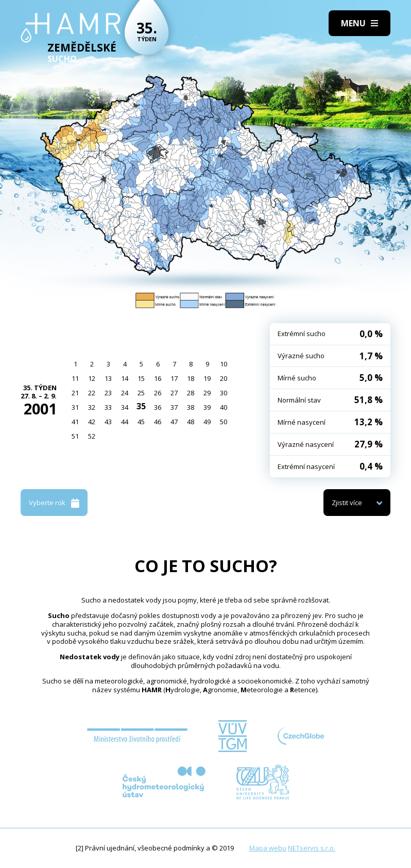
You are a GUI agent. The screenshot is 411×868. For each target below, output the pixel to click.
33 (108, 407)
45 (141, 422)
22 (92, 393)
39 (207, 407)
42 (92, 422)
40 (224, 407)
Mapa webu (268, 848)
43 (108, 422)
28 (191, 393)
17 (174, 378)
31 (75, 407)
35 (141, 406)
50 (224, 422)
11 (75, 378)
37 (174, 407)
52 (92, 436)
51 (75, 436)
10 (224, 364)
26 (158, 393)
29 (207, 393)
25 (141, 393)
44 (125, 422)
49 (207, 422)
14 (125, 378)
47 (174, 422)
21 (75, 393)
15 (141, 378)
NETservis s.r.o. (312, 848)
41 (75, 422)
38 (191, 407)
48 (191, 422)
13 (108, 378)
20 (224, 378)
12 (92, 378)
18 (191, 378)
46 (158, 422)
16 (158, 378)
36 (158, 407)
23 (108, 393)
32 (92, 407)
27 (174, 393)
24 (125, 393)
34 (125, 407)
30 (224, 393)
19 (207, 378)
